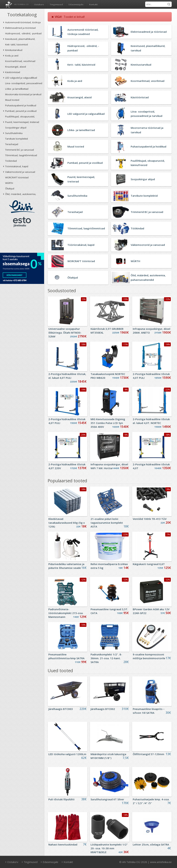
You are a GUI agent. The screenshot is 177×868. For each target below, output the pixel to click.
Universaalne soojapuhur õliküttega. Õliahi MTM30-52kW (65, 333)
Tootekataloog (22, 15)
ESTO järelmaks (22, 222)
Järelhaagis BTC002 (103, 709)
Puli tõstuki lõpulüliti (61, 799)
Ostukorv (12, 862)
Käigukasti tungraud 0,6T (149, 564)
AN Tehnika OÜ (21, 4)
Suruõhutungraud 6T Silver (107, 799)
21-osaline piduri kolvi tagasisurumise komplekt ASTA (107, 523)
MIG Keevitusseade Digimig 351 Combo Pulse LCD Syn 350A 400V (108, 423)
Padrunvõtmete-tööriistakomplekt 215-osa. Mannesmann (66, 613)
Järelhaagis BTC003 (61, 709)
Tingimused (56, 4)
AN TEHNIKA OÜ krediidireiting (22, 241)
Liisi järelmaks (22, 207)
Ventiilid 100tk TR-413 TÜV (150, 519)
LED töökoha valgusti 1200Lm (67, 754)
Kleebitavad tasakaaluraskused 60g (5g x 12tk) (67, 523)
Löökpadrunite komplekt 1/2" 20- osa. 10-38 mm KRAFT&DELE (109, 848)
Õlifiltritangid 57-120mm (148, 754)
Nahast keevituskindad (63, 844)
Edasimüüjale (76, 4)
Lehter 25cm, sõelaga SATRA (151, 844)
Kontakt (93, 4)
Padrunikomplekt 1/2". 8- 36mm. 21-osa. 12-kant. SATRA (106, 658)
